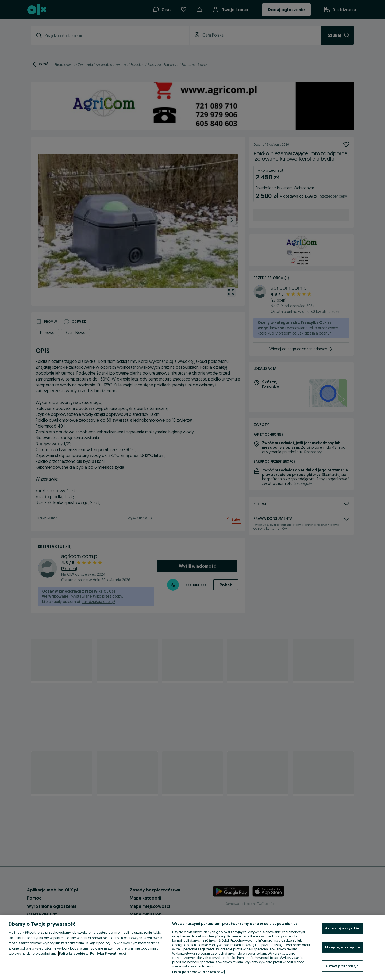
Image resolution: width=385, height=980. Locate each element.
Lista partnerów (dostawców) (199, 972)
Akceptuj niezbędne (342, 947)
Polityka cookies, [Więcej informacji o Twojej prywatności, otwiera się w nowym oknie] (74, 953)
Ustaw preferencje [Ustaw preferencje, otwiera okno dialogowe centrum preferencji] (342, 966)
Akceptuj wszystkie (342, 928)
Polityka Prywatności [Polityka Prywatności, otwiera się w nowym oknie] (108, 953)
